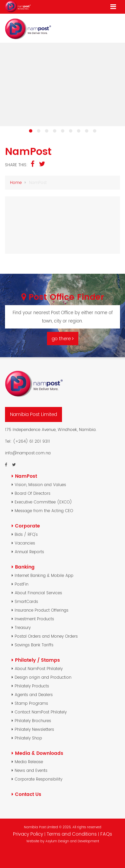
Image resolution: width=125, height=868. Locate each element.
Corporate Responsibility (38, 779)
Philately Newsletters (34, 729)
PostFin (21, 584)
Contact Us (28, 794)
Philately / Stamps (37, 660)
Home (16, 182)
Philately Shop (28, 738)
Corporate (27, 526)
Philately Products (32, 686)
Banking (25, 567)
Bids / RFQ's (26, 534)
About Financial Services (38, 593)
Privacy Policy (28, 834)
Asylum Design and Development (72, 841)
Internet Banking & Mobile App (44, 575)
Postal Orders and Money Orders (46, 636)
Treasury (23, 627)
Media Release (29, 762)
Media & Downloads (39, 753)
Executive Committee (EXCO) (43, 502)
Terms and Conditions (72, 834)
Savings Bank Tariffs (34, 645)
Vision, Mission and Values (40, 485)
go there (63, 339)
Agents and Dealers (34, 695)
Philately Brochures (33, 721)
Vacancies (25, 543)
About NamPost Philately (39, 669)
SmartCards (26, 601)
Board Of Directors (32, 493)
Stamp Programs (31, 703)
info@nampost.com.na (28, 453)
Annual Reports (29, 552)
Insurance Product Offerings (41, 610)
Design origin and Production (43, 677)
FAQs (106, 834)
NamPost (26, 476)
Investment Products (34, 619)
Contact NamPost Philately (41, 712)
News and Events (31, 770)
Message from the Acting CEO (44, 511)
